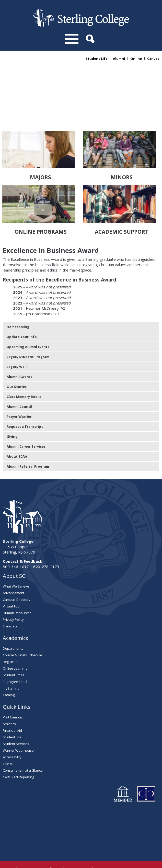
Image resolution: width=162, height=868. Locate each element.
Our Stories (17, 371)
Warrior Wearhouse (18, 735)
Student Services (16, 728)
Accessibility (12, 742)
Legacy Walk (17, 351)
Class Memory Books (24, 381)
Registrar (10, 646)
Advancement (14, 578)
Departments (13, 633)
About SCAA (17, 441)
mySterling (11, 673)
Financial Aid (12, 715)
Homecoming (18, 311)
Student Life (97, 59)
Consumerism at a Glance (23, 755)
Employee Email (15, 666)
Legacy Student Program (28, 341)
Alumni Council (19, 391)
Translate (10, 611)
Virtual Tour (12, 591)
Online (136, 59)
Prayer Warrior (19, 401)
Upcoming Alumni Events (28, 331)
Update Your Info (22, 321)
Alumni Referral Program (28, 451)
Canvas (153, 59)
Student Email (13, 660)
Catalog (9, 680)
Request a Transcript (25, 411)
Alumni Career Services (26, 431)
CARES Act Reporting (18, 762)
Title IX (8, 748)
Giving (12, 421)
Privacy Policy (13, 604)
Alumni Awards (19, 361)
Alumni (119, 59)
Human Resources (17, 598)
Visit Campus (13, 702)
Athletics (9, 708)
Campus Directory (17, 584)
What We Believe (16, 571)
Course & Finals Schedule (22, 640)
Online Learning (15, 653)
